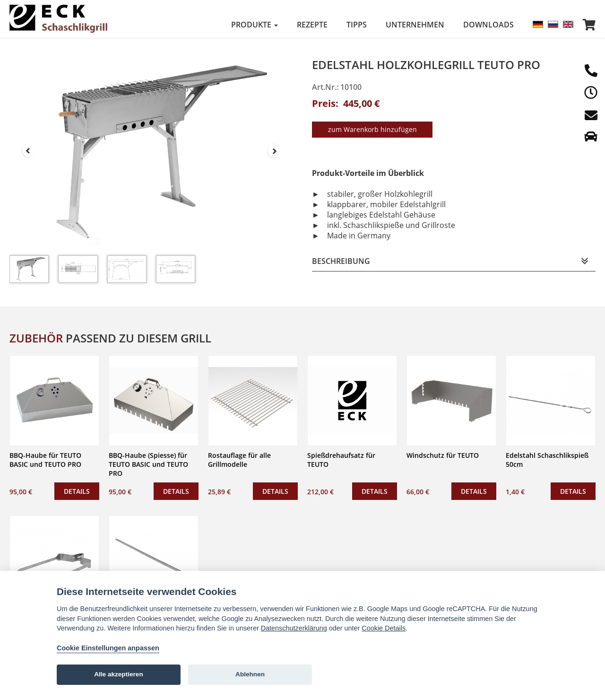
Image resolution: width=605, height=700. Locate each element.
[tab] (454, 260)
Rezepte (312, 25)
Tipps (357, 25)
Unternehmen (415, 25)
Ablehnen (250, 674)
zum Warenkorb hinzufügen (372, 128)
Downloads (488, 25)
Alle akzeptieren (119, 674)
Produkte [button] (255, 25)
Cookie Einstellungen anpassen (108, 648)
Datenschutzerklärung (294, 628)
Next (274, 151)
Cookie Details (384, 628)
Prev (28, 151)
